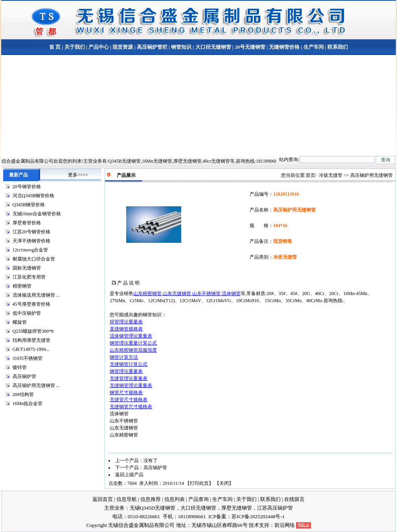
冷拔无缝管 (331, 175)
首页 (311, 175)
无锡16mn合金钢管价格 (37, 214)
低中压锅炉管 (27, 313)
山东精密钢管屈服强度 (133, 350)
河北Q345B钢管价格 (34, 196)
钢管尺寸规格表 (126, 393)
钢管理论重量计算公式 (133, 343)
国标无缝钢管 (27, 268)
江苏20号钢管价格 (31, 232)
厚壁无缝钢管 (237, 508)
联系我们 (337, 47)
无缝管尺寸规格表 (129, 400)
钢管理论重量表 (126, 371)
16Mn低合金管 (28, 404)
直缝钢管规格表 (126, 329)
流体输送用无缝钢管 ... (36, 295)
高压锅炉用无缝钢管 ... (36, 385)
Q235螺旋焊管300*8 (33, 331)
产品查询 (198, 499)
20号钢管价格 (27, 187)
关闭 (224, 483)
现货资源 (123, 47)
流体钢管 (231, 294)
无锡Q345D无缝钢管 (153, 508)
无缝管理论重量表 (129, 378)
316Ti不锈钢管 (28, 358)
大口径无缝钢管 (213, 47)
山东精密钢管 (147, 294)
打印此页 (199, 483)
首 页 (55, 47)
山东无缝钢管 (177, 294)
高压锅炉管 (24, 376)
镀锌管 (20, 367)
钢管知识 (181, 47)
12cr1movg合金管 (30, 250)
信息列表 (175, 499)
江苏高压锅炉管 (275, 508)
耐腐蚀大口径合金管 (34, 259)
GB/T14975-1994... (31, 349)
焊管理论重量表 (126, 322)
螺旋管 (20, 322)
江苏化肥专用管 (29, 277)
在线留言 (294, 499)
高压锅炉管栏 (152, 47)
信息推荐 (151, 499)
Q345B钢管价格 (29, 205)
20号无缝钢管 (250, 47)
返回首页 (103, 499)
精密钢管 (22, 286)
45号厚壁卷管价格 (31, 304)
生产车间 (314, 47)
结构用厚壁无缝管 (31, 340)
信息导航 (127, 499)
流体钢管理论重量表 (131, 336)
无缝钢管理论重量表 (131, 385)
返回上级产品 (129, 475)
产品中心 (99, 47)
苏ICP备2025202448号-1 (258, 516)
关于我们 (75, 47)
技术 (254, 525)
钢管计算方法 (124, 357)
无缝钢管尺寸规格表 (131, 407)
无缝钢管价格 (284, 47)
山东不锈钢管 (206, 294)
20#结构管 (23, 394)
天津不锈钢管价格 (31, 241)
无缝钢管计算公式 (129, 364)
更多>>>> (78, 175)
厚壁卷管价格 (27, 223)
